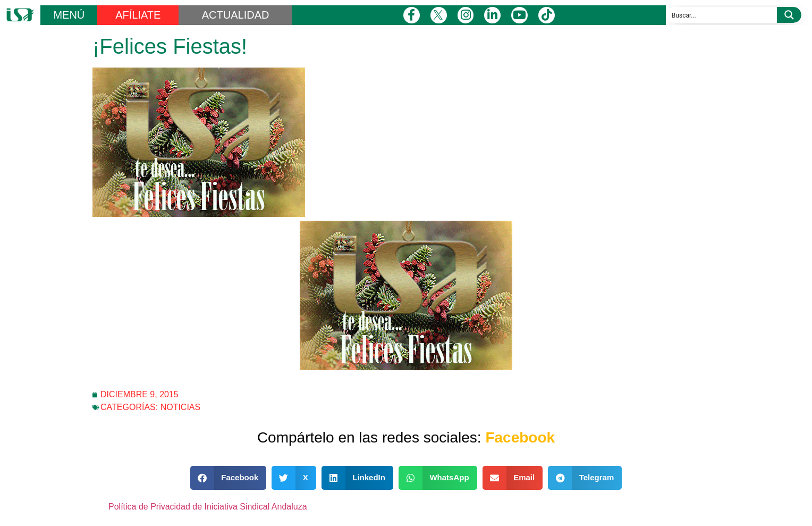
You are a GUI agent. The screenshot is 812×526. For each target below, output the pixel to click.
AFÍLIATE (138, 15)
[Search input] (722, 15)
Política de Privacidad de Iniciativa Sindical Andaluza (208, 507)
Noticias (181, 407)
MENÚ (69, 15)
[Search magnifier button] (789, 15)
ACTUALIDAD (236, 15)
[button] (229, 478)
